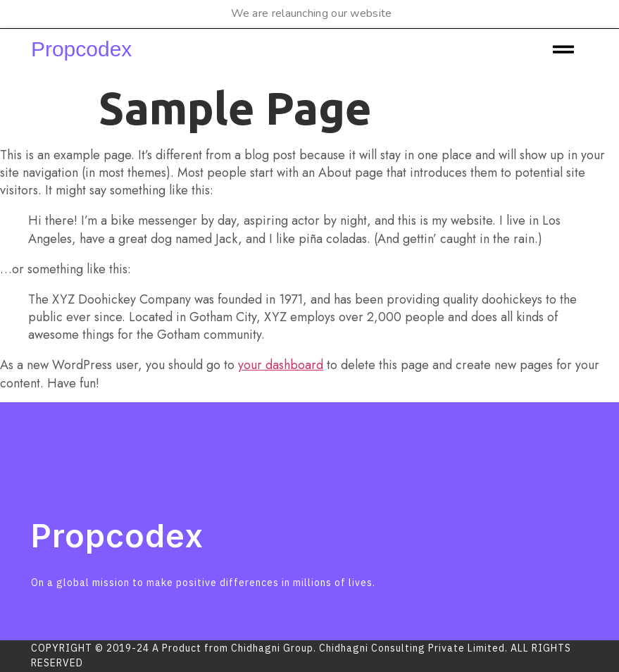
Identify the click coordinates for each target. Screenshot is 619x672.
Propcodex (81, 49)
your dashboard (281, 365)
